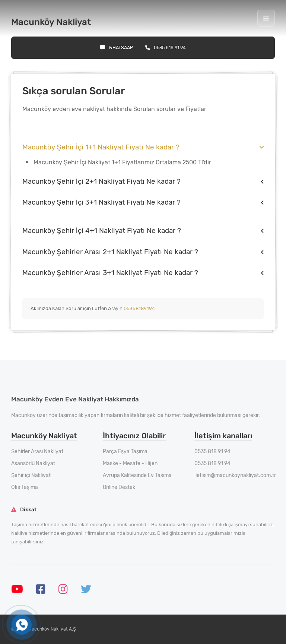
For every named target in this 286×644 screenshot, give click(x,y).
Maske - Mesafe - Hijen (130, 463)
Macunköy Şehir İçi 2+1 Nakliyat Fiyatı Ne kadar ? (101, 181)
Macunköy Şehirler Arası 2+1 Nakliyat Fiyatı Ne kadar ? (110, 252)
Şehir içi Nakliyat (31, 475)
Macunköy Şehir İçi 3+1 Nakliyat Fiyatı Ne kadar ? (101, 202)
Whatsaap (117, 48)
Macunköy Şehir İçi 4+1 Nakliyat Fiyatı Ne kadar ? (102, 231)
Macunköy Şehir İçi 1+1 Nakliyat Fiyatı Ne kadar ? (101, 147)
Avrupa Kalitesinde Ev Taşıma (137, 475)
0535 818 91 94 (166, 48)
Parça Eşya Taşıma (125, 452)
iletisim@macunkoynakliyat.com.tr (235, 475)
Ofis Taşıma (25, 487)
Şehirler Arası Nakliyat (37, 452)
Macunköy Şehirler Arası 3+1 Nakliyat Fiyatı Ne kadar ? (110, 273)
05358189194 (139, 308)
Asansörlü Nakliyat (33, 463)
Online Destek (119, 487)
